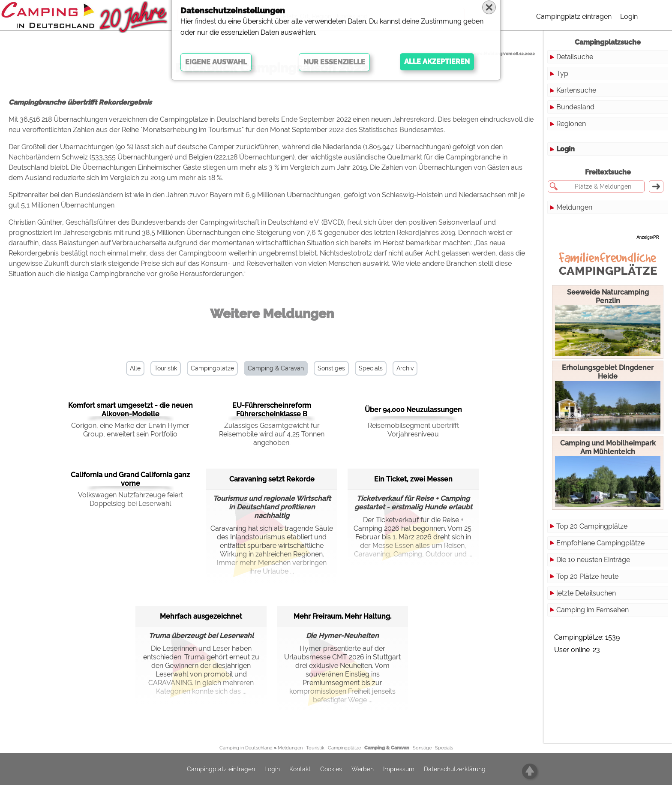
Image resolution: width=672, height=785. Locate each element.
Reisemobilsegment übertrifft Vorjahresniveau (413, 430)
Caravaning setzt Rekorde (272, 479)
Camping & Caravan (276, 368)
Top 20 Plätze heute (587, 576)
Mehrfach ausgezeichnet (201, 616)
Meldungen (574, 207)
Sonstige (422, 748)
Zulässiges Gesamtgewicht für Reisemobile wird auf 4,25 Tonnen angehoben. (272, 434)
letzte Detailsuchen (586, 593)
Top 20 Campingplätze (592, 526)
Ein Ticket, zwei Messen (413, 479)
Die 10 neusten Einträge (593, 560)
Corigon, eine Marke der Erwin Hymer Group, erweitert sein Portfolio (130, 430)
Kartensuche (576, 90)
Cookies (331, 769)
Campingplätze (212, 368)
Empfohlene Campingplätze (600, 543)
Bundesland (575, 107)
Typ (562, 74)
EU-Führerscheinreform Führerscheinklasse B (272, 410)
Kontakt (300, 769)
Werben (363, 769)
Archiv (405, 368)
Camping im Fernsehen (592, 610)
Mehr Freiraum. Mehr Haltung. (342, 616)
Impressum (399, 769)
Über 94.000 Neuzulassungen (413, 410)
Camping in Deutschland (246, 748)
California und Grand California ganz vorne (130, 479)
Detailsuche (575, 57)
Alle (135, 368)
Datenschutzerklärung (455, 769)
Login (629, 17)
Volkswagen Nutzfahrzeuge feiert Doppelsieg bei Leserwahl (130, 499)
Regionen (571, 124)
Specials (371, 368)
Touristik (166, 368)
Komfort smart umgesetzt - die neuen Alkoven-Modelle (130, 410)
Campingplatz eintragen (574, 17)
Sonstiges (331, 368)
